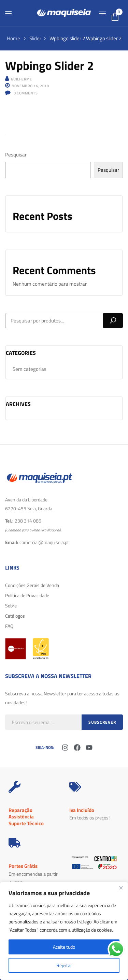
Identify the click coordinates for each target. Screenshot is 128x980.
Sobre (11, 606)
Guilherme (22, 79)
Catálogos (15, 616)
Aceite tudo (64, 947)
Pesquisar (16, 155)
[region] (64, 931)
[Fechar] (121, 888)
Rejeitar (64, 965)
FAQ (9, 626)
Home (13, 38)
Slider (35, 38)
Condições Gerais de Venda (32, 585)
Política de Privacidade (27, 595)
